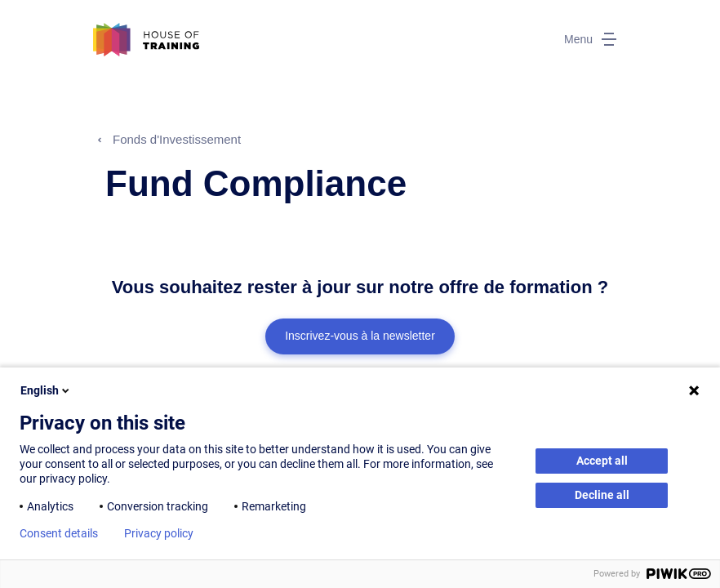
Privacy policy (159, 533)
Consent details (59, 533)
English (46, 390)
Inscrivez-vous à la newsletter (360, 336)
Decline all (602, 495)
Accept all (602, 461)
